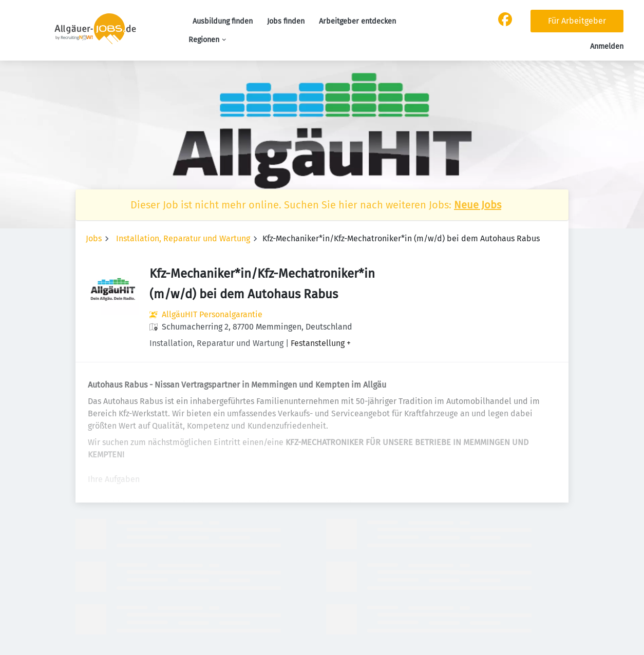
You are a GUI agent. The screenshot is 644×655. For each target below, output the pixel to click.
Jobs (94, 238)
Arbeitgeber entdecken (357, 21)
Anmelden (607, 46)
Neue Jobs (478, 205)
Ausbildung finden (223, 21)
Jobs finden (286, 21)
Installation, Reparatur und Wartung (183, 238)
